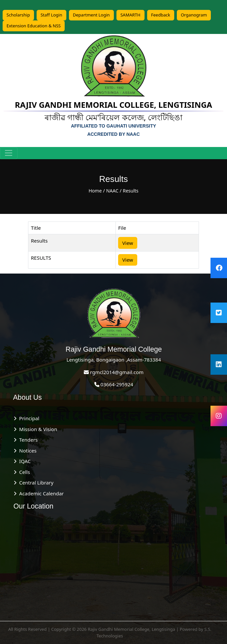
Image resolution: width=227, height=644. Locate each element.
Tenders (27, 440)
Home (95, 191)
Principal (28, 418)
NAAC (112, 191)
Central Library (35, 483)
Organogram (194, 15)
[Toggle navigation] (9, 153)
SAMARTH (130, 15)
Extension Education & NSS (34, 26)
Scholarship (18, 15)
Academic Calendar (40, 493)
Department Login (91, 15)
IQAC (24, 461)
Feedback (161, 15)
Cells (23, 472)
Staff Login (51, 15)
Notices (26, 451)
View (128, 243)
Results (130, 191)
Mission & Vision (37, 429)
